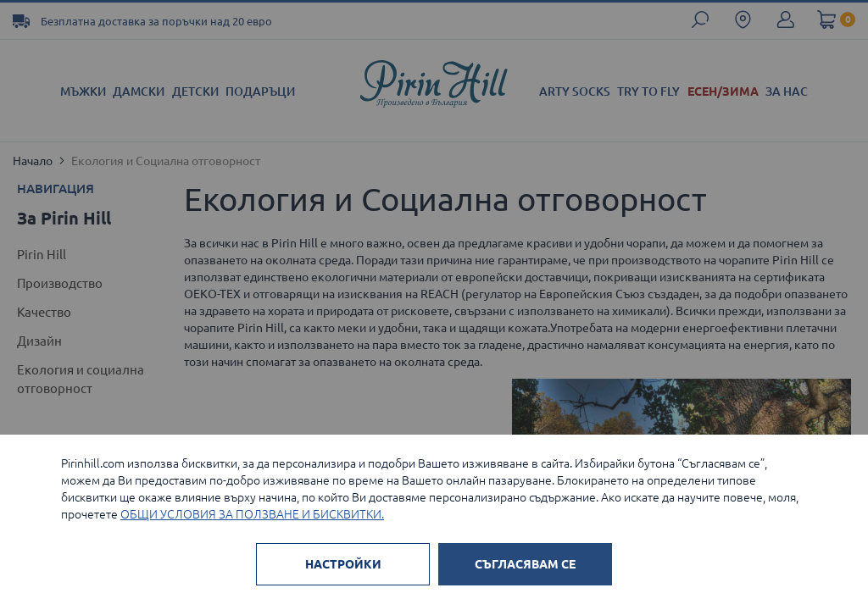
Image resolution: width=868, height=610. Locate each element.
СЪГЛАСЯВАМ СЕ (525, 564)
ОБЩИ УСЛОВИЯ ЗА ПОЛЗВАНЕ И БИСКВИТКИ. (252, 514)
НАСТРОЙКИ (343, 564)
